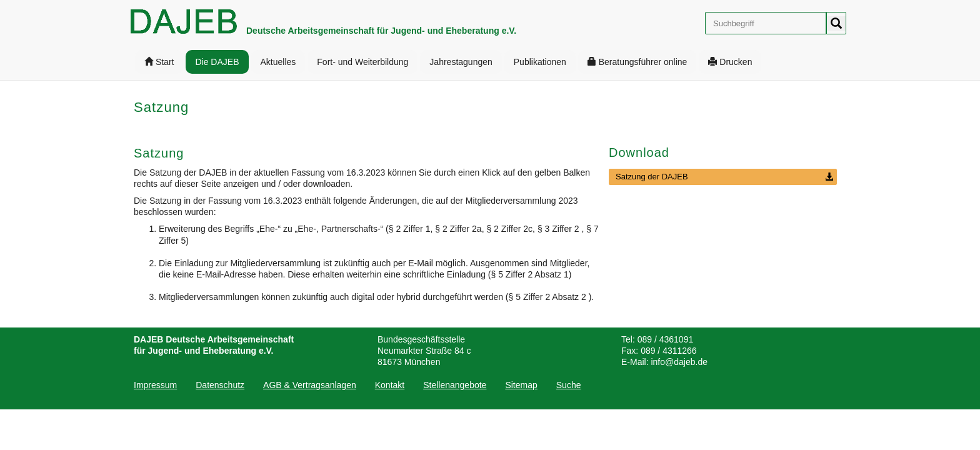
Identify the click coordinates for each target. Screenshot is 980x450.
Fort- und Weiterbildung (362, 62)
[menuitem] (159, 62)
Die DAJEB (217, 62)
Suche (569, 385)
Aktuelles (278, 62)
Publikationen (540, 62)
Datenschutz (220, 385)
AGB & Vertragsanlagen (310, 385)
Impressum (155, 385)
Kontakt (390, 385)
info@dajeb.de (679, 362)
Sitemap (521, 385)
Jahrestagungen (461, 62)
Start (159, 62)
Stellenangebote (455, 385)
